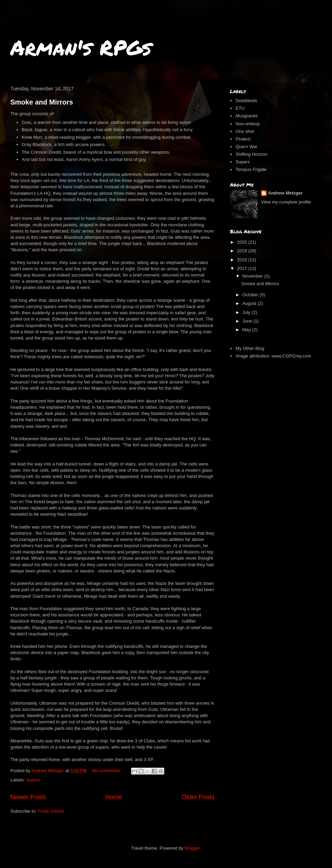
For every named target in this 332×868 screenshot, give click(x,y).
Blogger (192, 848)
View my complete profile (286, 202)
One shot (245, 131)
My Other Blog (250, 348)
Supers (33, 780)
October (251, 295)
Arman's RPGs (81, 47)
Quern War (246, 147)
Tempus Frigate (251, 169)
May (247, 330)
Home (114, 797)
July (247, 312)
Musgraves (247, 116)
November (253, 276)
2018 (243, 260)
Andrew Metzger (285, 193)
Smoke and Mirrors (42, 102)
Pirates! (243, 139)
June (248, 321)
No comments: (107, 771)
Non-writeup (248, 124)
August (250, 303)
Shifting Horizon (251, 154)
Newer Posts (28, 797)
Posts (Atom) (51, 811)
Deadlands (246, 101)
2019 (243, 251)
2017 (243, 268)
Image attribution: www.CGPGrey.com (273, 356)
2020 (243, 242)
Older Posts (198, 797)
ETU (240, 108)
